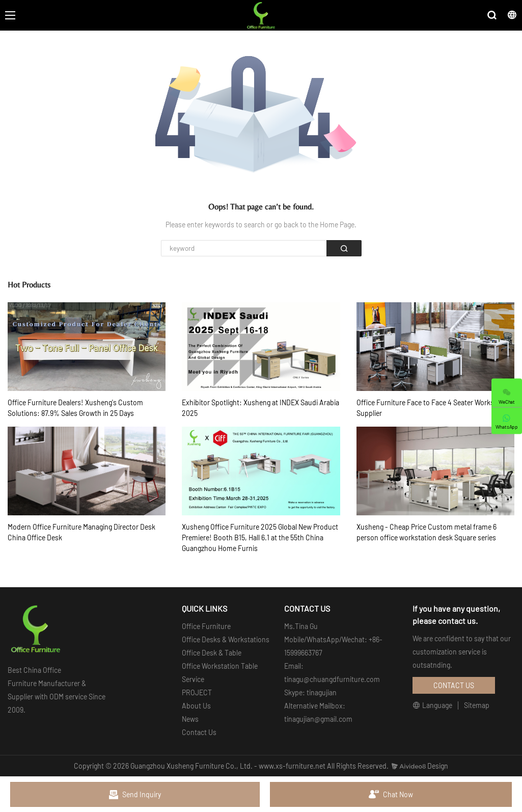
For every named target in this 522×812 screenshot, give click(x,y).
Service (193, 679)
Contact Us (199, 732)
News (190, 719)
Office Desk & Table (212, 653)
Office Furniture (206, 626)
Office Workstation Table (220, 666)
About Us (196, 706)
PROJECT (197, 692)
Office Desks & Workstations (226, 639)
